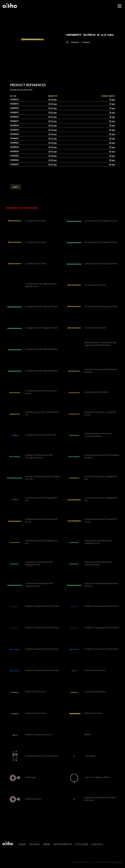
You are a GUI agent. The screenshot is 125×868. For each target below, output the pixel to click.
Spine (47, 844)
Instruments (63, 844)
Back (16, 187)
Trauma (34, 844)
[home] (10, 6)
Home (22, 844)
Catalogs (82, 844)
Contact (97, 844)
